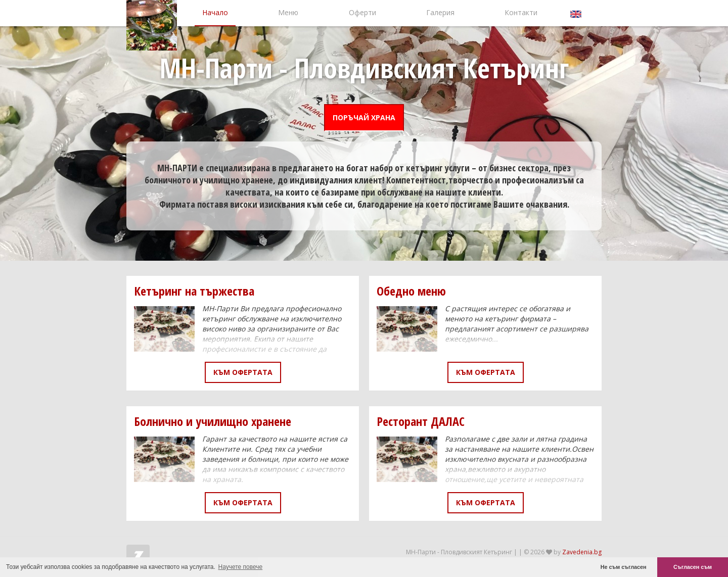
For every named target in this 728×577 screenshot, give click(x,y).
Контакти (521, 12)
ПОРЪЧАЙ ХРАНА (364, 117)
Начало (215, 12)
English (577, 13)
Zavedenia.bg (582, 552)
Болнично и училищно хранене (213, 421)
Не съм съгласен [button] (624, 567)
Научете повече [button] (241, 567)
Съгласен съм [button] (693, 567)
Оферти (362, 12)
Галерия (440, 12)
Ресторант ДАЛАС (421, 421)
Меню (288, 12)
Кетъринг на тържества (194, 291)
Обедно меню (411, 291)
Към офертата (243, 372)
